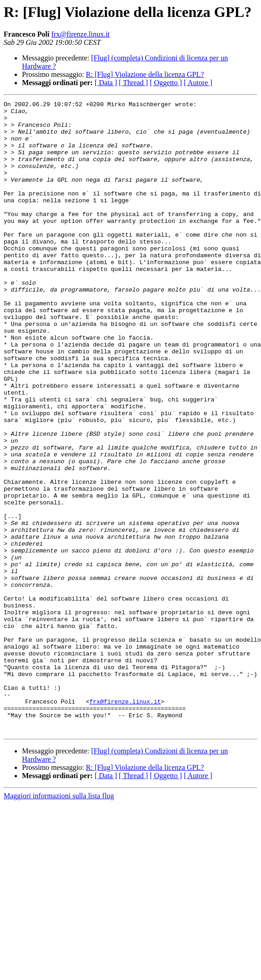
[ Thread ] (134, 83)
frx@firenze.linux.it (81, 34)
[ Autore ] (198, 83)
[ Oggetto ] (166, 83)
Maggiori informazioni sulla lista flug (59, 922)
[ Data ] (106, 83)
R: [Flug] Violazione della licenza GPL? (145, 74)
